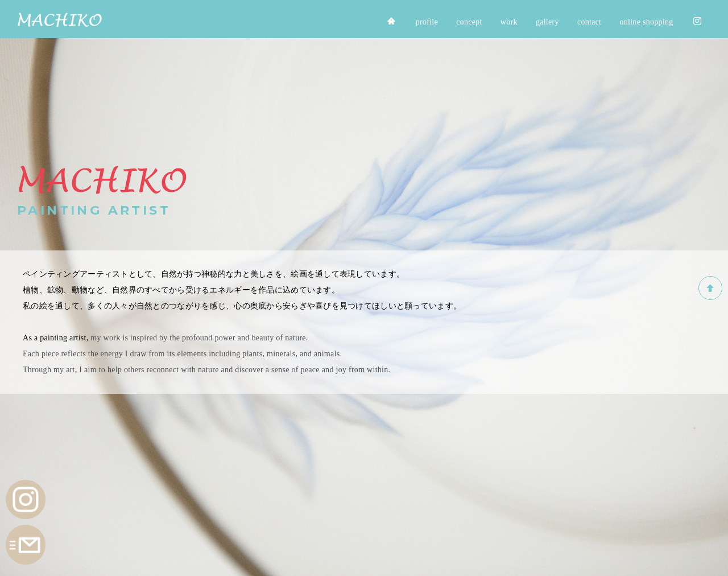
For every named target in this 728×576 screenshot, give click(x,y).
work (509, 22)
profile (427, 22)
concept (469, 22)
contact (589, 22)
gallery (547, 22)
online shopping (646, 22)
